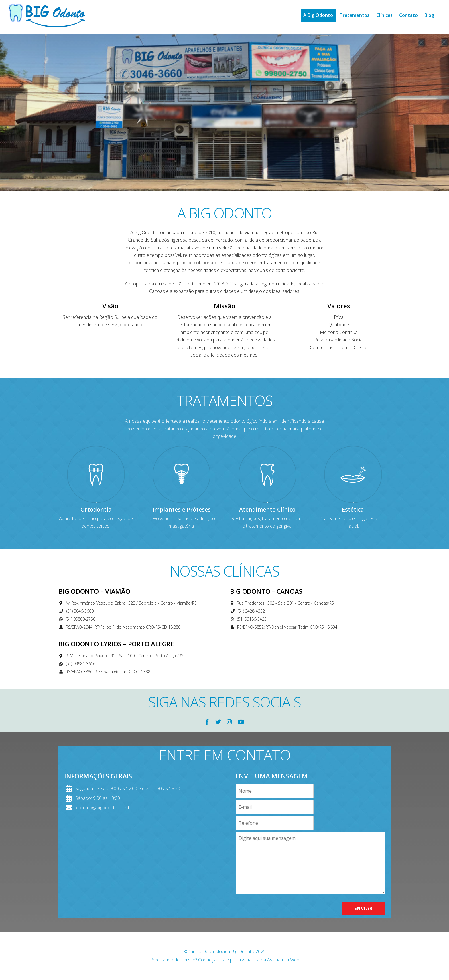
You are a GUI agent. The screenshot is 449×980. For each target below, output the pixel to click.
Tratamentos (355, 15)
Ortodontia (96, 509)
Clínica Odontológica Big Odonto (221, 951)
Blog (429, 15)
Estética (353, 509)
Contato (408, 15)
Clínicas (384, 15)
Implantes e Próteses (182, 509)
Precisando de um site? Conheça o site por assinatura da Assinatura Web (225, 960)
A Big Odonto (318, 15)
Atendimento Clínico (267, 509)
